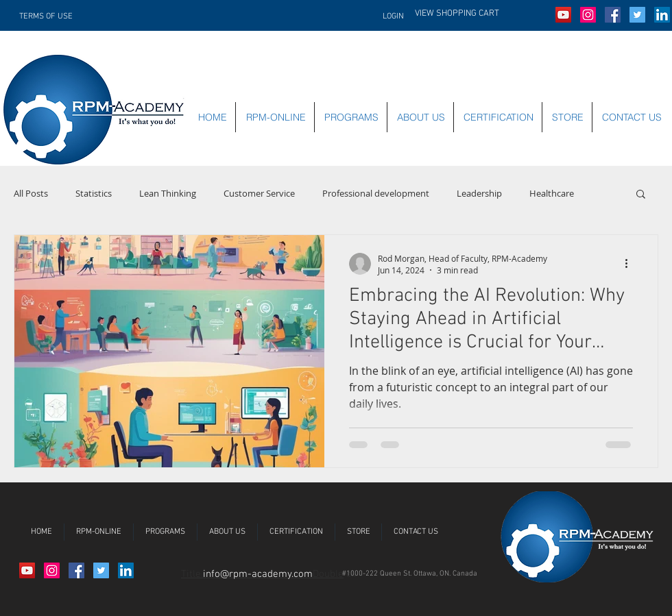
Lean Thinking (168, 193)
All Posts (31, 193)
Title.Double (262, 574)
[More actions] (631, 264)
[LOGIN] (388, 16)
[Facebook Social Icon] (613, 15)
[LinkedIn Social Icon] (662, 15)
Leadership (479, 193)
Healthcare (552, 193)
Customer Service (259, 193)
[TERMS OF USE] (51, 17)
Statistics (94, 193)
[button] (481, 13)
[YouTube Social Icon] (563, 15)
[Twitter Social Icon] (637, 15)
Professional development (376, 193)
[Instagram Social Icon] (588, 15)
